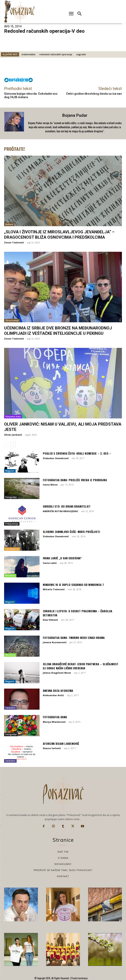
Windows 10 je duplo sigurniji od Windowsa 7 (73, 585)
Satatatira (10, 708)
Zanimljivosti (12, 549)
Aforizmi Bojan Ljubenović (61, 743)
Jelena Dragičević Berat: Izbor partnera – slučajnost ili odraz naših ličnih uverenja (81, 666)
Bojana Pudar (75, 115)
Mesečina (10, 575)
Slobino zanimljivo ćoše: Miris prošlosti (71, 532)
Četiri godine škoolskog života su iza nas (94, 94)
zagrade (81, 54)
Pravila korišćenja (79, 978)
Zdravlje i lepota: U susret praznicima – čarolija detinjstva (78, 613)
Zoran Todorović (14, 242)
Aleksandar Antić (53, 695)
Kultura (9, 224)
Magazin (10, 471)
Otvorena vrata (13, 417)
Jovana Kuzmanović (55, 642)
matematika (28, 54)
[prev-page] (7, 445)
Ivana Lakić (50, 563)
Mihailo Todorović (54, 589)
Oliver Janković (13, 435)
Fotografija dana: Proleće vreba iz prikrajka (75, 480)
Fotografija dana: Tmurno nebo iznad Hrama (74, 638)
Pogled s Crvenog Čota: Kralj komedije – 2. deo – (77, 453)
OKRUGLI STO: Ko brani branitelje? (67, 506)
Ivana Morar (50, 485)
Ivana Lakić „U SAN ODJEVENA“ (62, 558)
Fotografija (11, 497)
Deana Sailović (52, 748)
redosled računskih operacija (56, 54)
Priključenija (12, 524)
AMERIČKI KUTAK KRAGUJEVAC (61, 511)
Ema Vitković (50, 620)
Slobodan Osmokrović (56, 458)
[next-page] (13, 445)
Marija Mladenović (54, 722)
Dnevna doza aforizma (58, 691)
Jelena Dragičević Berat (57, 673)
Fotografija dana (55, 717)
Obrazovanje (12, 320)
